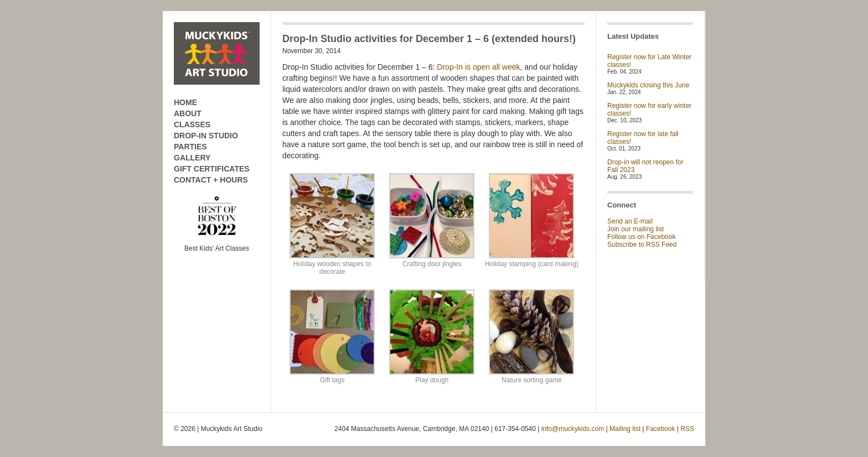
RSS (687, 429)
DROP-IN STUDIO (206, 136)
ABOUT (188, 113)
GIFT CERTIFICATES (212, 169)
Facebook (661, 429)
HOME (185, 102)
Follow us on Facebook (641, 237)
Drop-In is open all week (478, 67)
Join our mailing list (635, 229)
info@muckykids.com (573, 429)
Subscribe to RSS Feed (642, 245)
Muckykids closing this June (648, 85)
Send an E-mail (630, 221)
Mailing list (625, 429)
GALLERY (192, 158)
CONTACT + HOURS (211, 180)
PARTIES (190, 147)
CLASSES (192, 124)
